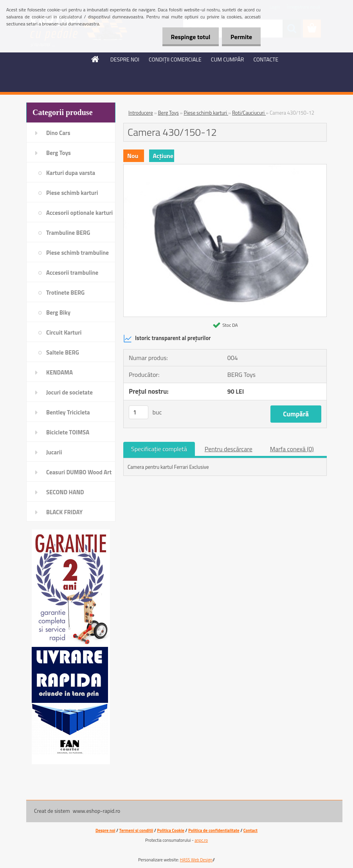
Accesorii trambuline (72, 273)
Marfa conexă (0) (292, 449)
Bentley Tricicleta (68, 412)
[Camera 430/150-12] (225, 167)
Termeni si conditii (136, 830)
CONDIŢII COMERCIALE (175, 59)
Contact (250, 830)
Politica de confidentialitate (214, 830)
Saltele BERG (63, 352)
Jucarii (54, 452)
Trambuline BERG (68, 233)
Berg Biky (58, 312)
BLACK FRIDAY (64, 512)
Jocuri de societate (69, 392)
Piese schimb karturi (72, 193)
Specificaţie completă (159, 449)
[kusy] (139, 412)
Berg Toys (59, 153)
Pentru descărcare (229, 449)
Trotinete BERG (65, 293)
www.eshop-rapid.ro (96, 811)
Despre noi (105, 830)
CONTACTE (266, 59)
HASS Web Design (196, 860)
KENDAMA (59, 372)
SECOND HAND (65, 492)
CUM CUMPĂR (228, 59)
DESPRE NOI (125, 59)
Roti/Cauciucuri (249, 113)
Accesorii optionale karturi (79, 213)
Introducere (141, 113)
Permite (240, 37)
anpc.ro (201, 840)
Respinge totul (187, 37)
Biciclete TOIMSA (68, 432)
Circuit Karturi (64, 332)
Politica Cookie (171, 830)
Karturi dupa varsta (71, 173)
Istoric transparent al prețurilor (167, 339)
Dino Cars (58, 133)
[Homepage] (95, 59)
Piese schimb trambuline (77, 253)
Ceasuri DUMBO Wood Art (79, 472)
